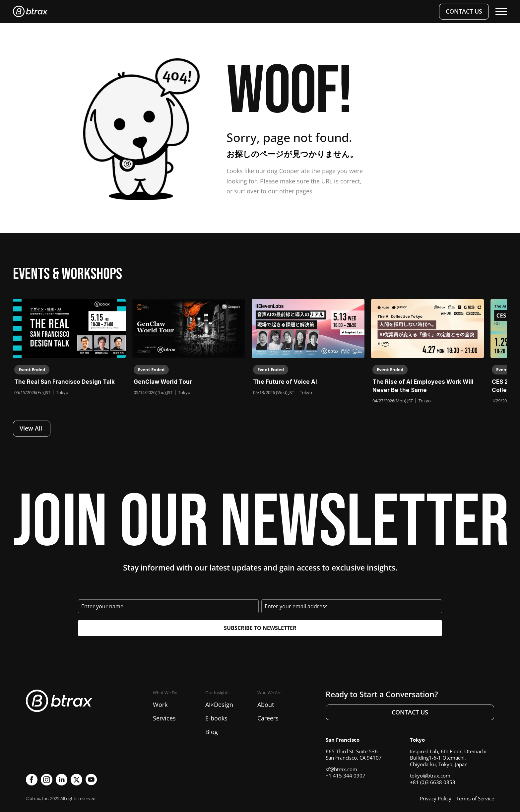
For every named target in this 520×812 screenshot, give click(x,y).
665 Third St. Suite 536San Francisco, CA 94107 (354, 755)
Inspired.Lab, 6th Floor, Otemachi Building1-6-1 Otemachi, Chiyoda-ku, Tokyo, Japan (448, 758)
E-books (216, 718)
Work (160, 705)
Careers (268, 718)
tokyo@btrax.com (430, 776)
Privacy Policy (436, 798)
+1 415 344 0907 (346, 776)
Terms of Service (475, 798)
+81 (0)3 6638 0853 (433, 782)
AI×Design (219, 705)
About (266, 705)
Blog (212, 732)
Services (164, 718)
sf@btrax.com (341, 769)
